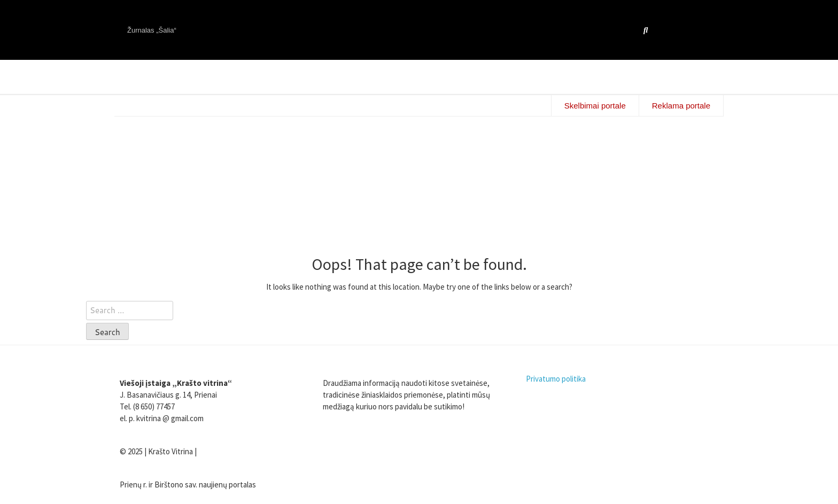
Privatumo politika (556, 379)
